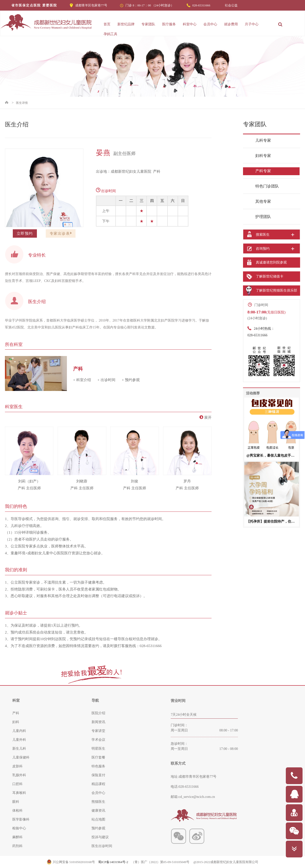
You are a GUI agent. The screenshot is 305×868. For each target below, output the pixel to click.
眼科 (16, 802)
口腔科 (17, 784)
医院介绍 (98, 713)
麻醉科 (17, 837)
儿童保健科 (21, 757)
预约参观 (98, 828)
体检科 (17, 811)
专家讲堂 (98, 731)
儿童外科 (19, 740)
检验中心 (19, 828)
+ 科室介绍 (82, 380)
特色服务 (98, 766)
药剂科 (17, 846)
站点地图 (98, 819)
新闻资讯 (98, 722)
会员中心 (98, 793)
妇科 (16, 722)
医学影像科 (21, 819)
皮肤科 (17, 766)
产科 (16, 713)
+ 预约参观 (131, 380)
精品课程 (98, 784)
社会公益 (231, 5)
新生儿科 (19, 749)
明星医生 (98, 749)
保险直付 (98, 775)
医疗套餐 (98, 757)
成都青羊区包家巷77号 (91, 5)
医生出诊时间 (102, 846)
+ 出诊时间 (106, 380)
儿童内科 (19, 731)
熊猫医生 (98, 802)
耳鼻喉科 (19, 793)
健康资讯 (98, 811)
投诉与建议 (100, 837)
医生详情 (22, 103)
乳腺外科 (19, 775)
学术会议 (98, 740)
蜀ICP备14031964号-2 (113, 862)
